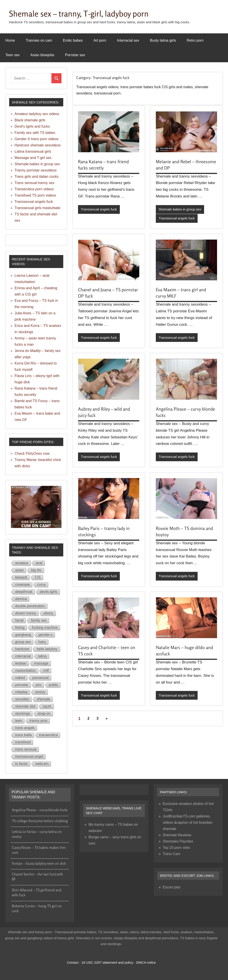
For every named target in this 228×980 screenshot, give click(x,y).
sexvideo (22, 699)
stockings (23, 713)
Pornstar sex (75, 55)
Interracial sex (128, 40)
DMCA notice (146, 962)
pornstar (22, 685)
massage (41, 663)
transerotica (49, 735)
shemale (43, 699)
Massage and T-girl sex (33, 158)
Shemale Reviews (177, 835)
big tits (36, 570)
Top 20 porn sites (176, 848)
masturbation (26, 670)
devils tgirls (49, 592)
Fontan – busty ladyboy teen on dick (39, 863)
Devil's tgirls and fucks (32, 126)
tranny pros (38, 721)
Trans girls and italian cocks (37, 177)
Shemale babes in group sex (180, 209)
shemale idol (25, 706)
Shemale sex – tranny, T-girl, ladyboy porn (79, 14)
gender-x (45, 635)
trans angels (25, 728)
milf (46, 670)
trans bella (23, 735)
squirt (47, 706)
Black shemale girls (30, 120)
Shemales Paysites (178, 841)
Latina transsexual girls (33, 151)
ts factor (22, 764)
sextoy (40, 692)
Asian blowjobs (42, 55)
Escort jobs (172, 887)
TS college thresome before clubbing (40, 821)
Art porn (100, 40)
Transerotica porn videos (34, 189)
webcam (42, 764)
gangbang (23, 635)
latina (42, 656)
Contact (73, 962)
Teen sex (13, 55)
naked (20, 678)
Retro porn (195, 40)
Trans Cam (172, 854)
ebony (49, 613)
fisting (20, 627)
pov (39, 685)
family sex (39, 620)
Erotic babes (73, 40)
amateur (22, 563)
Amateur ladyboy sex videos (37, 114)
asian (19, 570)
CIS (38, 577)
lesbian (21, 663)
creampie (23, 584)
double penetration (30, 606)
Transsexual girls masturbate (37, 208)
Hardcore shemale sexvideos (38, 145)
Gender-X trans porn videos (37, 139)
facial (19, 620)
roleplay (21, 692)
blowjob (21, 577)
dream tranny (26, 613)
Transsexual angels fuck (99, 209)
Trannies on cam (39, 40)
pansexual (41, 678)
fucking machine (45, 627)
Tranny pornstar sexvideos (36, 170)
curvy (42, 584)
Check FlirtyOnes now (32, 454)
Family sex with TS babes (35, 133)
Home (10, 40)
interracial (23, 656)
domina (21, 599)
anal (39, 563)
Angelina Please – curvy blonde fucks (40, 810)
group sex (23, 642)
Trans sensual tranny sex (34, 183)
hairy (42, 642)
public (54, 685)
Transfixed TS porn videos (35, 195)
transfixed (23, 742)
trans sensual (26, 749)
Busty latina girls (163, 40)
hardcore (22, 649)
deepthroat (24, 592)
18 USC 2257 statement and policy (107, 962)
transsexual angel (29, 756)
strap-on (44, 713)
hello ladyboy (47, 649)
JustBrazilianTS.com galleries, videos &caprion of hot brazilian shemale (188, 822)
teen (19, 721)
